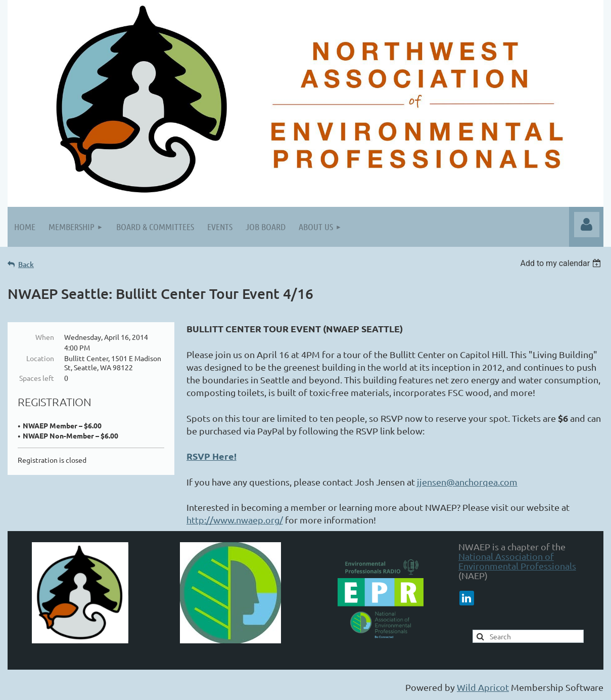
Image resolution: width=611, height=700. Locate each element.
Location (40, 358)
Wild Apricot (483, 687)
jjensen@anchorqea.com (467, 482)
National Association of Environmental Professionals (517, 561)
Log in (587, 225)
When (45, 337)
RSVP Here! (211, 456)
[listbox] (562, 263)
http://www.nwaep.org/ (235, 520)
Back (26, 264)
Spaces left (37, 378)
